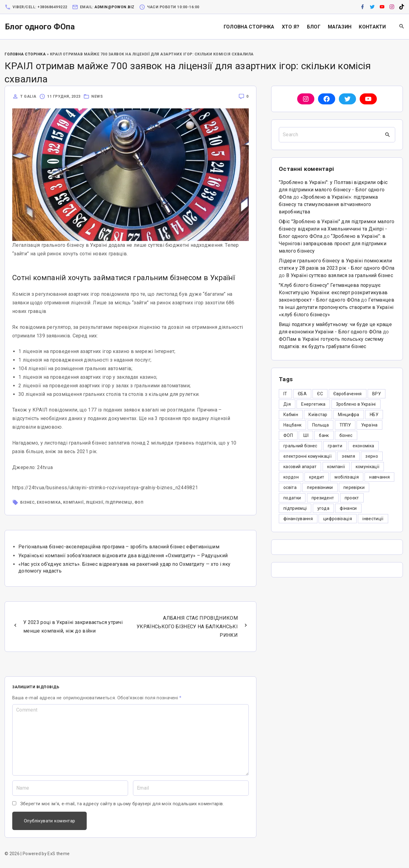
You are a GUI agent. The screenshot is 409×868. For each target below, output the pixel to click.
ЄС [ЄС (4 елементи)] (320, 394)
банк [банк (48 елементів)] (324, 435)
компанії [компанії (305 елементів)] (336, 467)
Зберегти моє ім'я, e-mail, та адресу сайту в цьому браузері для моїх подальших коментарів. (122, 804)
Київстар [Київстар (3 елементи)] (318, 415)
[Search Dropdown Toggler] (402, 27)
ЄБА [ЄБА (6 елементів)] (302, 394)
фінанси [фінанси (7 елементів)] (348, 508)
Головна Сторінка (25, 54)
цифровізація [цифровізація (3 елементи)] (338, 519)
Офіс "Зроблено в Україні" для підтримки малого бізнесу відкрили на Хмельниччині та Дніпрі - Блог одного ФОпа (337, 229)
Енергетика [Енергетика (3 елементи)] (313, 404)
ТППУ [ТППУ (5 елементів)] (345, 425)
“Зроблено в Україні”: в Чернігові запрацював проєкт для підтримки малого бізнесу (333, 244)
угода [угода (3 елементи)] (324, 508)
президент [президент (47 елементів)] (323, 498)
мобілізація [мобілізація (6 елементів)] (347, 477)
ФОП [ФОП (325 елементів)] (288, 435)
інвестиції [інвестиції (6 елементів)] (373, 519)
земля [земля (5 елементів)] (348, 456)
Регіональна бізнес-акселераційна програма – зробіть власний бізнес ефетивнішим (119, 547)
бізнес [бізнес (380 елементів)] (346, 435)
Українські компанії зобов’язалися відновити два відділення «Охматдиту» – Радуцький (123, 556)
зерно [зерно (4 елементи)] (372, 456)
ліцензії (95, 502)
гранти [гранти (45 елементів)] (335, 446)
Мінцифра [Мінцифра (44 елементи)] (349, 415)
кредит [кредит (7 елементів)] (317, 477)
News (97, 96)
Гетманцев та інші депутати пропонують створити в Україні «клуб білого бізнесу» (337, 307)
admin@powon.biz (114, 7)
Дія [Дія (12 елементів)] (287, 404)
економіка (49, 502)
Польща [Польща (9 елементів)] (321, 425)
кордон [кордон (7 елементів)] (291, 477)
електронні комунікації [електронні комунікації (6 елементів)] (307, 456)
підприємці (119, 502)
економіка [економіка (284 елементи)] (363, 446)
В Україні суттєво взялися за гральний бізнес (340, 275)
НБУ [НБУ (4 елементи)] (374, 415)
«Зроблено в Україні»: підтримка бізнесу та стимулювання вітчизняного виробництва (328, 204)
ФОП (139, 502)
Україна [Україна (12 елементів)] (369, 425)
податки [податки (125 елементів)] (292, 498)
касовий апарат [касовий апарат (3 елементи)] (300, 467)
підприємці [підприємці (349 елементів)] (295, 508)
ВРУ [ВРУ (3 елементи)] (377, 394)
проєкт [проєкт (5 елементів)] (352, 498)
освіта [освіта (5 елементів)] (290, 487)
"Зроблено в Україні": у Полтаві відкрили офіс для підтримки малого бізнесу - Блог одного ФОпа (333, 190)
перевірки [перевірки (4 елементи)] (354, 487)
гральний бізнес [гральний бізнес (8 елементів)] (300, 446)
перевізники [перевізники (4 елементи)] (320, 487)
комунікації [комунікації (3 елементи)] (368, 467)
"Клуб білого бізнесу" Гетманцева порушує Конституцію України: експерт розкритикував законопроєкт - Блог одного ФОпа (333, 293)
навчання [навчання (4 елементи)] (379, 477)
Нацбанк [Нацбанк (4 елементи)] (292, 425)
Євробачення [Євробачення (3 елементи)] (348, 394)
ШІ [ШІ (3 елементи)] (306, 435)
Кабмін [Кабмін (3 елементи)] (291, 415)
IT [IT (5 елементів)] (285, 394)
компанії (73, 502)
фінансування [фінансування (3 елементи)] (298, 519)
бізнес (27, 502)
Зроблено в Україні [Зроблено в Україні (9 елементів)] (356, 404)
